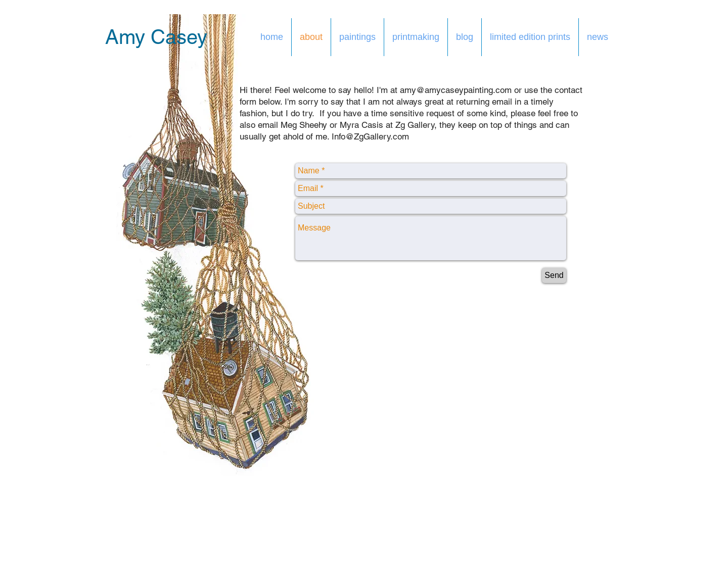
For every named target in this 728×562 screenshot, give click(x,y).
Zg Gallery (415, 125)
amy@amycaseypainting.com (456, 90)
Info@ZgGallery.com (370, 136)
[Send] (554, 275)
